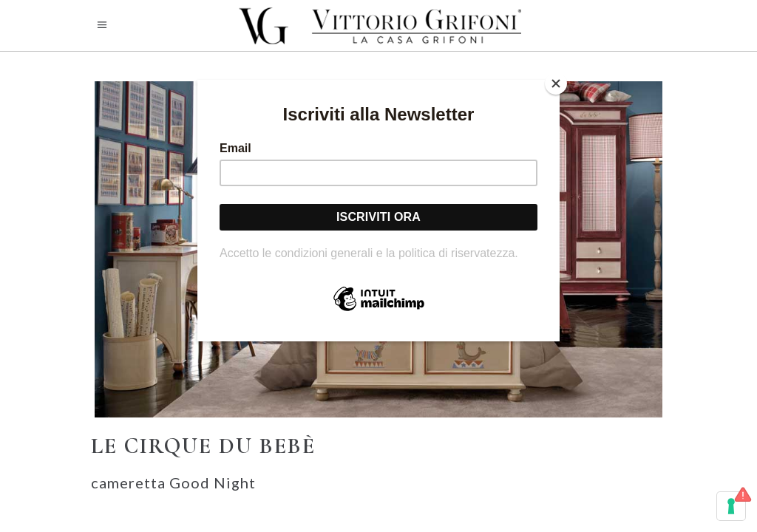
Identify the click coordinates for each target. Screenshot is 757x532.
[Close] (556, 83)
